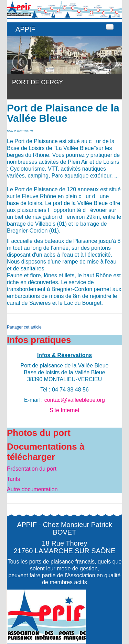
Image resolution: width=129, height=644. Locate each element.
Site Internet (64, 410)
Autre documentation (32, 489)
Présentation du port (32, 469)
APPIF (25, 29)
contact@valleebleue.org (75, 400)
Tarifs (13, 479)
